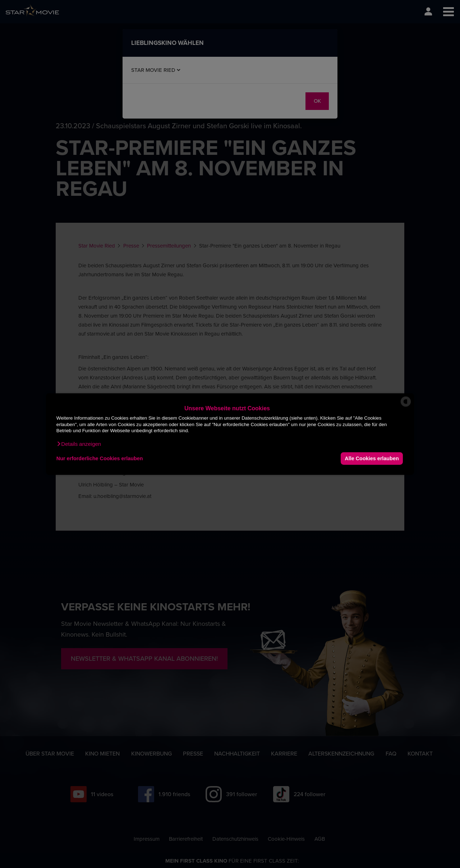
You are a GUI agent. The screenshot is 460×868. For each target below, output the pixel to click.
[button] (79, 444)
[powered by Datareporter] (406, 406)
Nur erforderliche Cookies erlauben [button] (100, 458)
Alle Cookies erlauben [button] (372, 458)
